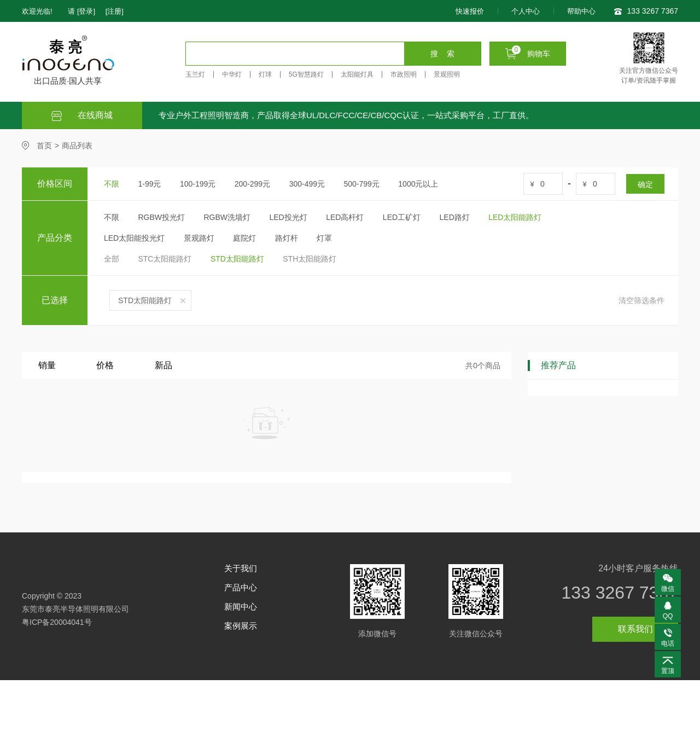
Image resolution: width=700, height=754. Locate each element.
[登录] (86, 11)
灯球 (265, 74)
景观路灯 (199, 238)
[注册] (115, 11)
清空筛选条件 (641, 300)
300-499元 (307, 184)
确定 (645, 184)
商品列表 (77, 146)
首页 (44, 146)
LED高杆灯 (345, 217)
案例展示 (241, 626)
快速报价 (470, 11)
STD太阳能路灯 (237, 259)
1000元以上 (418, 184)
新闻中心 (241, 607)
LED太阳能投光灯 (134, 238)
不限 (112, 184)
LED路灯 (455, 217)
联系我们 (635, 629)
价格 (105, 365)
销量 (47, 365)
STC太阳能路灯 (165, 259)
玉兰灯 (195, 74)
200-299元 (252, 184)
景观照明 (447, 74)
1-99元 (149, 184)
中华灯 (232, 74)
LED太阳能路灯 (515, 217)
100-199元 (198, 184)
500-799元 (361, 184)
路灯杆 (287, 238)
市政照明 (404, 74)
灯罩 (324, 238)
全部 (112, 259)
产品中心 (241, 587)
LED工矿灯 (402, 217)
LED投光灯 (288, 217)
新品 (164, 365)
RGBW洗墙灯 (227, 217)
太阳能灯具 (357, 74)
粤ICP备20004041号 (57, 622)
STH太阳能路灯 (310, 259)
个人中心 (526, 11)
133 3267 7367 (620, 593)
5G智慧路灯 (306, 74)
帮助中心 (581, 11)
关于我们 (241, 568)
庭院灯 (244, 238)
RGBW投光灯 (161, 217)
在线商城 (82, 116)
